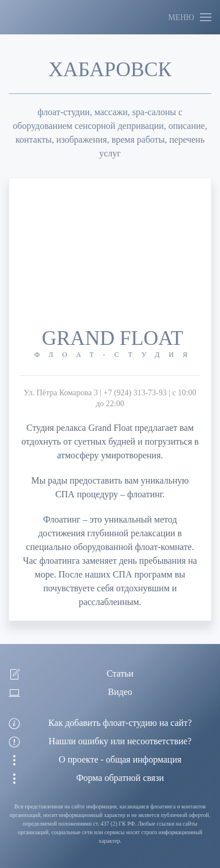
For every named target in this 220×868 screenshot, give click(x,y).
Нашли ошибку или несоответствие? (120, 741)
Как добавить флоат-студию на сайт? (120, 723)
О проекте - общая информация (120, 759)
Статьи (120, 673)
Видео (120, 692)
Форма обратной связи (120, 778)
